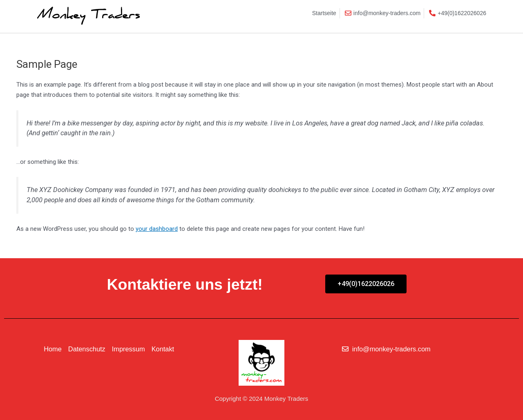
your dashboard (157, 228)
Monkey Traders (87, 16)
